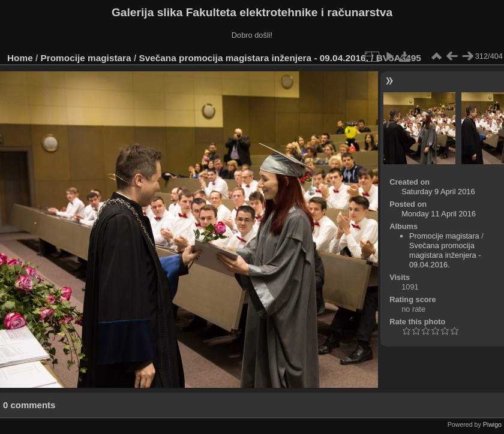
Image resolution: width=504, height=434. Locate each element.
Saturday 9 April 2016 (438, 192)
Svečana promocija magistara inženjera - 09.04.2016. (253, 58)
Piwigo (492, 424)
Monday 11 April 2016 (439, 214)
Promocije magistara (86, 58)
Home (20, 58)
